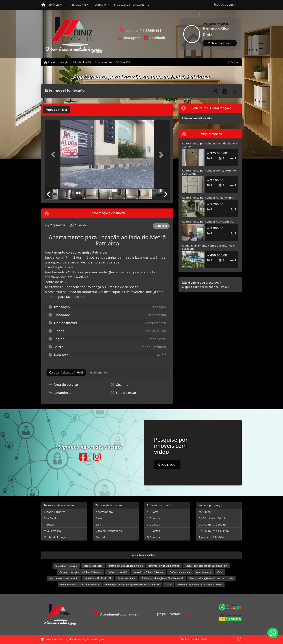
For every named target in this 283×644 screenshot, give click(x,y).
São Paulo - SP (82, 62)
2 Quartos (154, 518)
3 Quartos (154, 524)
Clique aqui (189, 287)
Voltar (234, 62)
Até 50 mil (205, 512)
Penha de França (55, 537)
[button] (180, 34)
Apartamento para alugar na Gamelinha (208, 197)
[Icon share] (129, 38)
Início (49, 62)
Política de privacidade (194, 639)
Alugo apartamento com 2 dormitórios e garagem (208, 247)
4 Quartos (154, 531)
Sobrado (101, 537)
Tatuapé (49, 524)
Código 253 (123, 62)
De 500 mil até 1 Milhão (214, 531)
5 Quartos (154, 537)
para (66, 566)
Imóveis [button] (54, 5)
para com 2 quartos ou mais (211, 578)
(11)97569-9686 (152, 31)
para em (206, 566)
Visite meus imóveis (220, 43)
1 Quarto (153, 512)
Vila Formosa (53, 531)
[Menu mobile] (43, 5)
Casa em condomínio (109, 531)
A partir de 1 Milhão (211, 537)
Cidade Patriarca (55, 512)
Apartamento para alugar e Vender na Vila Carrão (209, 145)
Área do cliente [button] (224, 5)
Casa (99, 518)
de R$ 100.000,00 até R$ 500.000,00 (200, 585)
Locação (64, 62)
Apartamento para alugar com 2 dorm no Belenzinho (209, 172)
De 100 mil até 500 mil (213, 524)
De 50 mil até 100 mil (212, 518)
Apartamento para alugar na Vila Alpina (208, 221)
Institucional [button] (77, 5)
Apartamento (103, 62)
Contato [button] (100, 5)
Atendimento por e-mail (116, 614)
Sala (98, 524)
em (126, 566)
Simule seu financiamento (132, 5)
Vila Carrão (51, 518)
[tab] (56, 110)
